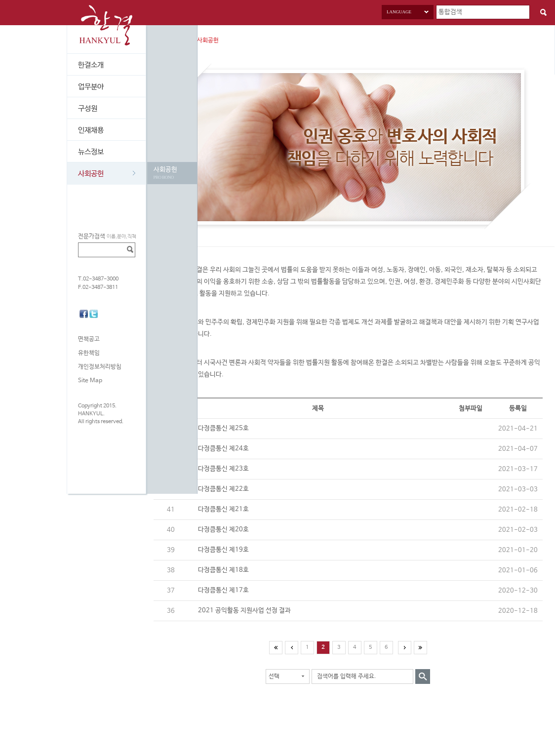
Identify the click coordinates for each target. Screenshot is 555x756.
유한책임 (89, 353)
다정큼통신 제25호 (223, 428)
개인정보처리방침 (100, 367)
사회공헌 (107, 174)
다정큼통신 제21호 (223, 509)
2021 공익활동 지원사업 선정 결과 (244, 611)
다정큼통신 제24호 (223, 449)
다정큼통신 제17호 (223, 590)
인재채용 (91, 130)
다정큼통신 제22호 (223, 489)
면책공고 (89, 339)
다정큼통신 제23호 (223, 469)
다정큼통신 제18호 (223, 570)
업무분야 (91, 87)
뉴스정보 (91, 152)
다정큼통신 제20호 (223, 530)
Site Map (90, 381)
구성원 (88, 108)
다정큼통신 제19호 (223, 550)
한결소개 (91, 65)
